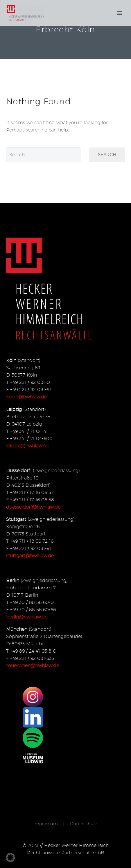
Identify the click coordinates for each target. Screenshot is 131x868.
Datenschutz (84, 824)
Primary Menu (120, 13)
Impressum (46, 824)
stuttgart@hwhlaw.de (30, 556)
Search (107, 155)
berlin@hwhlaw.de (27, 617)
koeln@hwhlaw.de (26, 397)
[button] (10, 858)
